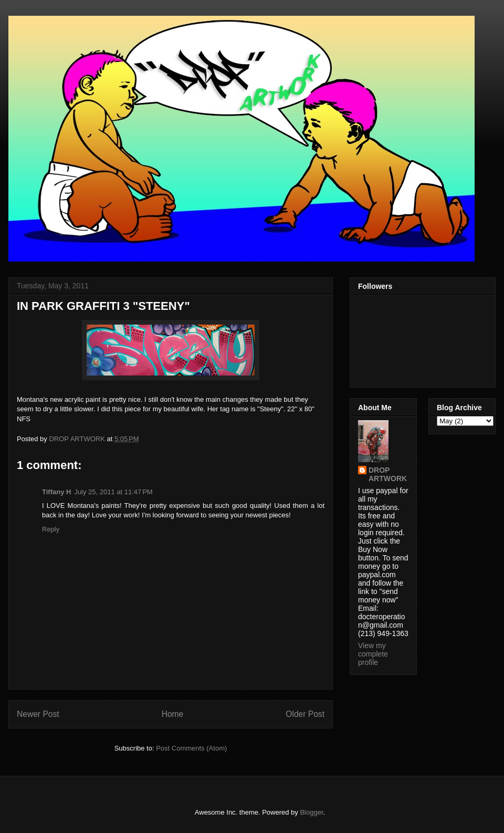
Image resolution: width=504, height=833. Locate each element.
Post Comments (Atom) (191, 748)
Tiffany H (56, 492)
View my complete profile (373, 654)
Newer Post (38, 714)
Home (173, 714)
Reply (51, 529)
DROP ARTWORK (388, 474)
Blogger (311, 812)
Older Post (305, 714)
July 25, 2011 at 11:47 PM (113, 492)
